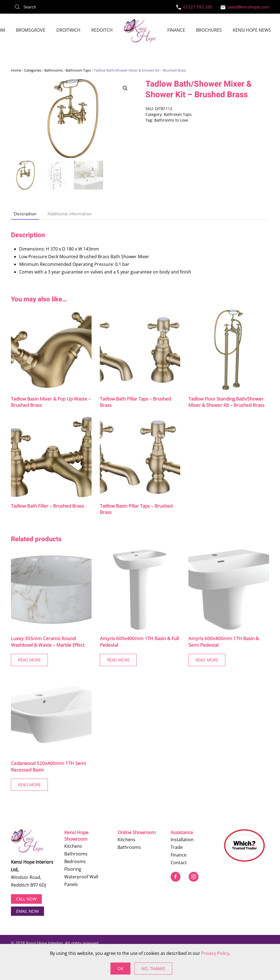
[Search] (52, 7)
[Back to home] (140, 31)
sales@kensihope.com (245, 7)
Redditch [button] (102, 30)
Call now (26, 899)
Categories (33, 70)
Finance (176, 30)
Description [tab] (25, 214)
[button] (125, 88)
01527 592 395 (194, 7)
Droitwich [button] (68, 30)
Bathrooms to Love (171, 120)
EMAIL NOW (27, 911)
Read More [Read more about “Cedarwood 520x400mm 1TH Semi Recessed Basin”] (29, 785)
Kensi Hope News (252, 30)
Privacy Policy (215, 953)
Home (16, 70)
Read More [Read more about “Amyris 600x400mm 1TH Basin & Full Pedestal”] (118, 660)
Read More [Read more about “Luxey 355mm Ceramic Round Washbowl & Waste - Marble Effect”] (29, 660)
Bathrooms (53, 70)
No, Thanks (153, 969)
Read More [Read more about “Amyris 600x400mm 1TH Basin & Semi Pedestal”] (207, 660)
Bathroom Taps (78, 70)
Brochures (209, 30)
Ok (120, 969)
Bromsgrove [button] (31, 30)
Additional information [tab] (69, 214)
